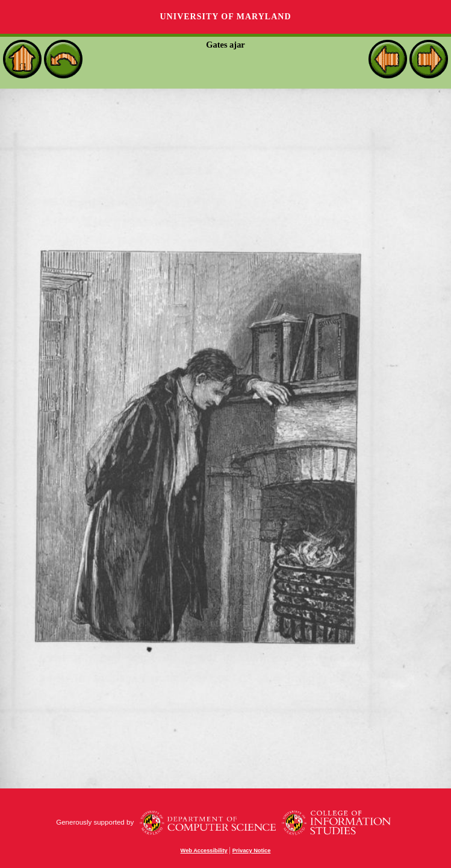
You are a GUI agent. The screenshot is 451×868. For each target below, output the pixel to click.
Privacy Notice (252, 851)
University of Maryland (225, 17)
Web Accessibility (204, 851)
